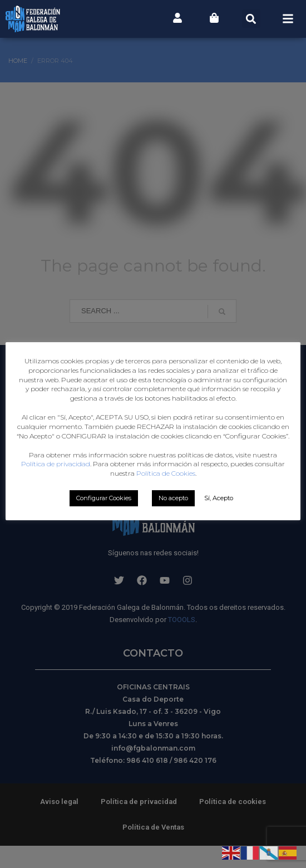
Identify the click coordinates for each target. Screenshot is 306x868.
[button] (251, 19)
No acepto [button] (173, 526)
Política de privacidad (181, 483)
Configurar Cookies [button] (104, 526)
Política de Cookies (166, 502)
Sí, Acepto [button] (219, 526)
